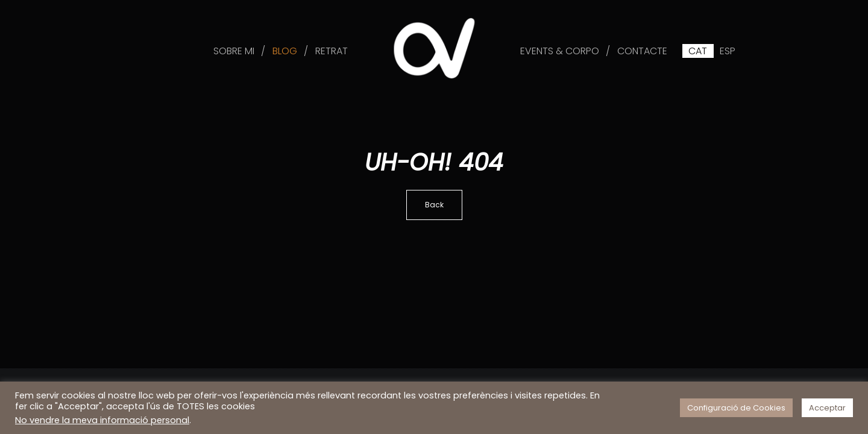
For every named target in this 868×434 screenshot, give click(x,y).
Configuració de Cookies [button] (736, 408)
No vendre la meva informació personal (102, 420)
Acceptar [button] (827, 408)
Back (434, 205)
